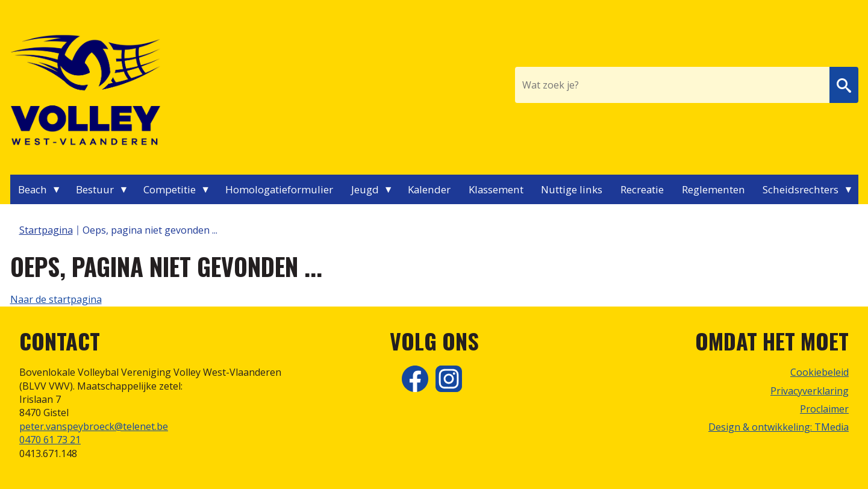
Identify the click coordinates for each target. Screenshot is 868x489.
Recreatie (642, 189)
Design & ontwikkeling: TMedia (779, 427)
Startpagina (46, 230)
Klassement (496, 189)
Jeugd (365, 189)
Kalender (429, 189)
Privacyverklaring (810, 391)
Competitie (170, 189)
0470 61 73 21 (50, 440)
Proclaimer (824, 409)
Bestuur (95, 189)
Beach (33, 189)
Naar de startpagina (56, 299)
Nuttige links (572, 189)
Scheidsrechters (801, 189)
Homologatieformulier (279, 189)
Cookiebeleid (820, 372)
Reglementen (713, 189)
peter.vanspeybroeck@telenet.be (94, 426)
